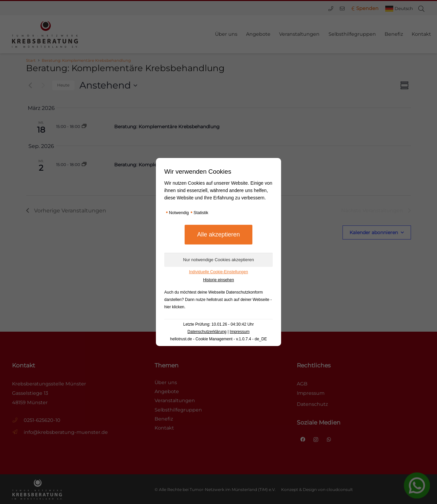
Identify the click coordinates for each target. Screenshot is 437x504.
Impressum (240, 332)
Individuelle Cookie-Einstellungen (218, 272)
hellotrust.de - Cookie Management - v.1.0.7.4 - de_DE (219, 339)
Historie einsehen (218, 280)
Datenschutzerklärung (207, 332)
